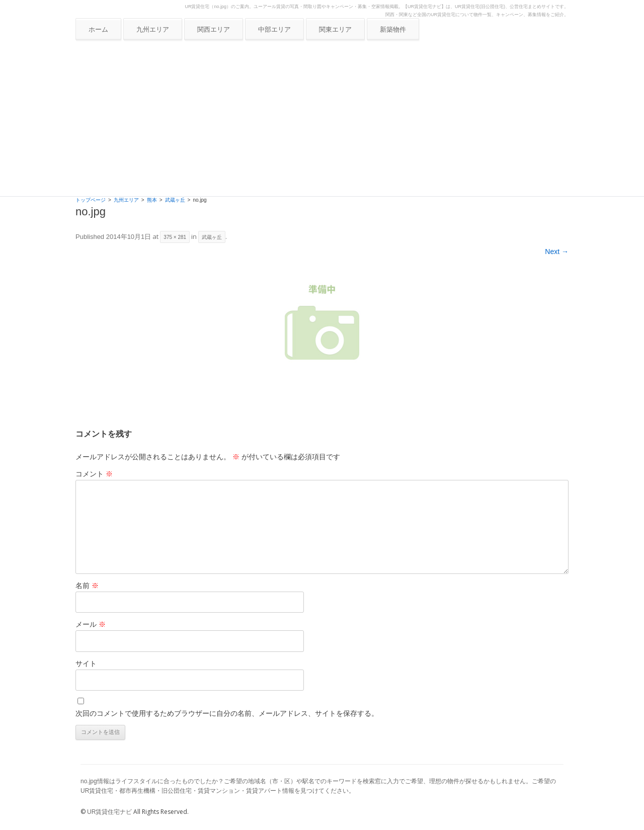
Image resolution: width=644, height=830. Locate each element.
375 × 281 (175, 237)
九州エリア (153, 29)
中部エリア (274, 29)
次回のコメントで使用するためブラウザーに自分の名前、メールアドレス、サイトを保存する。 (227, 713)
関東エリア (335, 29)
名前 (87, 586)
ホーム (98, 29)
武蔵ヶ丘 (175, 200)
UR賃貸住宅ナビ (109, 812)
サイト (86, 663)
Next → (557, 252)
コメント (94, 474)
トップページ (91, 200)
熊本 (152, 200)
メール (91, 624)
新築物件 (393, 29)
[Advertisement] (322, 121)
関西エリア (214, 29)
